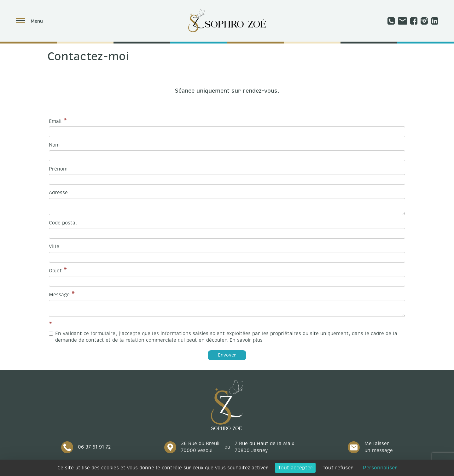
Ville (54, 247)
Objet (55, 271)
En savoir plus (246, 340)
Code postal (63, 223)
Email (55, 121)
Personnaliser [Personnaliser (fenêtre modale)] (380, 468)
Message (59, 295)
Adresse (58, 193)
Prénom (58, 169)
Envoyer (227, 355)
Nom (54, 145)
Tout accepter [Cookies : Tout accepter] (295, 468)
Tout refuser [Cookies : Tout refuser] (338, 468)
